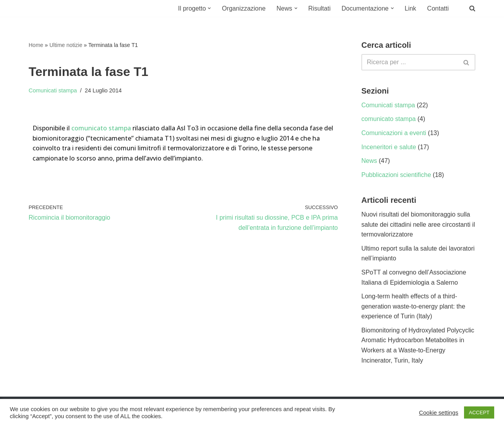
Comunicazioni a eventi (394, 133)
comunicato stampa (101, 128)
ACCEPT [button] (479, 412)
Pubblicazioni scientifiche (396, 175)
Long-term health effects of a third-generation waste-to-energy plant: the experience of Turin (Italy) (413, 306)
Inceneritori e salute (389, 147)
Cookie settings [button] (439, 413)
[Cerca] (410, 62)
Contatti (438, 8)
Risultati (320, 8)
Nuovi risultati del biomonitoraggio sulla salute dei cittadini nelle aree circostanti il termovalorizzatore (418, 224)
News (369, 161)
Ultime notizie (66, 45)
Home (36, 45)
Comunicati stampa (53, 90)
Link (411, 8)
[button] (209, 8)
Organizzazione (244, 8)
